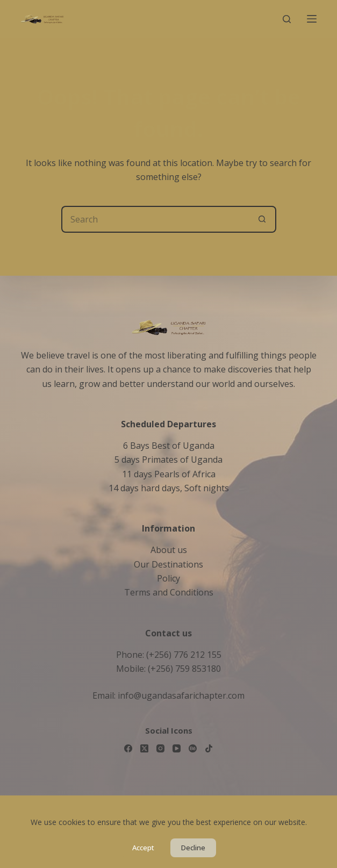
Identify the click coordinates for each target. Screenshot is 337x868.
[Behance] (193, 748)
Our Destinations (168, 564)
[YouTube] (177, 748)
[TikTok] (209, 748)
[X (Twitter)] (144, 748)
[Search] (287, 19)
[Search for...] (155, 219)
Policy (168, 578)
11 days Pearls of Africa (169, 474)
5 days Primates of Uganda (168, 460)
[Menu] (312, 19)
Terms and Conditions (169, 592)
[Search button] (263, 219)
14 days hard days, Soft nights (169, 488)
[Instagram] (160, 748)
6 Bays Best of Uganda (169, 446)
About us (169, 550)
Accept (143, 848)
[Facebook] (128, 748)
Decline (193, 848)
